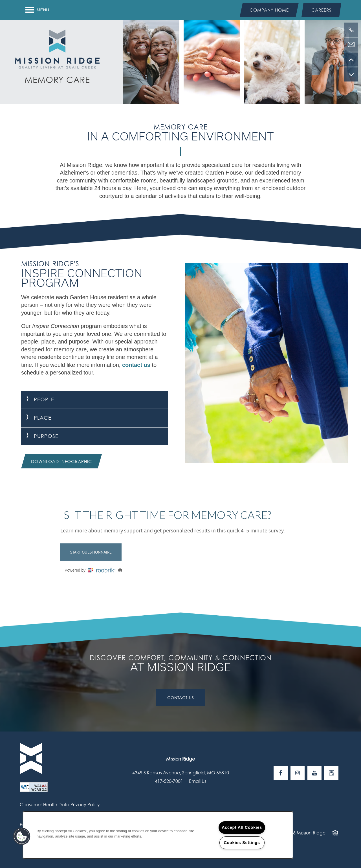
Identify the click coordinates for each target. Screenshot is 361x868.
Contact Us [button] (181, 698)
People (38, 399)
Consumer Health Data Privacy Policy (60, 805)
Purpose (40, 436)
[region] (158, 835)
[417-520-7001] (351, 30)
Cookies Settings (242, 843)
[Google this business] (331, 773)
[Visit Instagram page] (298, 773)
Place (36, 418)
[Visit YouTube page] (314, 773)
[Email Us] (351, 45)
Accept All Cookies (242, 827)
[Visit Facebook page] (281, 773)
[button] (269, 10)
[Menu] (37, 10)
